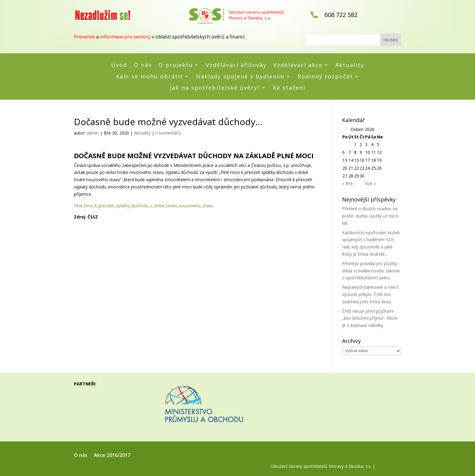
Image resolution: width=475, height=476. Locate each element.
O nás (143, 65)
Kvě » (370, 183)
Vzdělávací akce (298, 65)
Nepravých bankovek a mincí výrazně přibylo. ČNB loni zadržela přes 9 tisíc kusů (370, 294)
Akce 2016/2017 (112, 456)
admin (93, 133)
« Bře (348, 183)
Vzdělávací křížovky (236, 65)
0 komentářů (168, 133)
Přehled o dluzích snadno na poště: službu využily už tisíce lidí (370, 216)
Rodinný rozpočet (325, 77)
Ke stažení (289, 88)
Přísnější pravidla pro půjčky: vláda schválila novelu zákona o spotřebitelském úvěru (371, 271)
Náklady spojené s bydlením (240, 77)
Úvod (119, 65)
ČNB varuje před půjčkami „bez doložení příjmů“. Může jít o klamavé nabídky (370, 318)
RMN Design (389, 466)
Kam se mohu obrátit (150, 77)
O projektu (176, 65)
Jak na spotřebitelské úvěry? (215, 88)
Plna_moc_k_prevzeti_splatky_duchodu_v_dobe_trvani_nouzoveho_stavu (144, 206)
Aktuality (350, 65)
